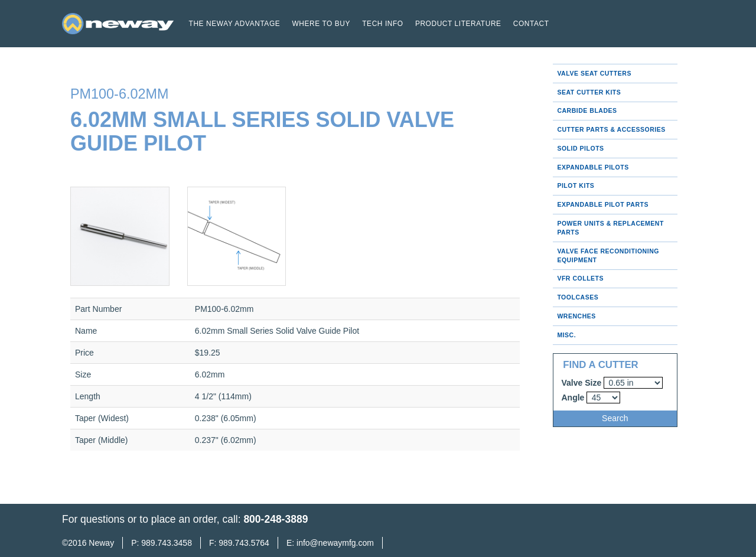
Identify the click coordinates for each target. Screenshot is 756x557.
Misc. (566, 335)
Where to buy (321, 24)
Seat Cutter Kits (589, 92)
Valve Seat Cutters (594, 73)
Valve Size (582, 383)
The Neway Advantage (235, 24)
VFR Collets (580, 278)
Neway (101, 543)
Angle (573, 398)
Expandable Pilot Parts (603, 204)
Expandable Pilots (593, 167)
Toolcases (578, 297)
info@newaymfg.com (335, 543)
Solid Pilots (580, 148)
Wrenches (576, 316)
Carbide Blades (587, 110)
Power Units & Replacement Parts (610, 228)
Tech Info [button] (382, 24)
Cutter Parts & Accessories (611, 129)
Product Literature (458, 24)
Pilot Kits (576, 185)
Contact (531, 24)
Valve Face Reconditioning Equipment (608, 255)
